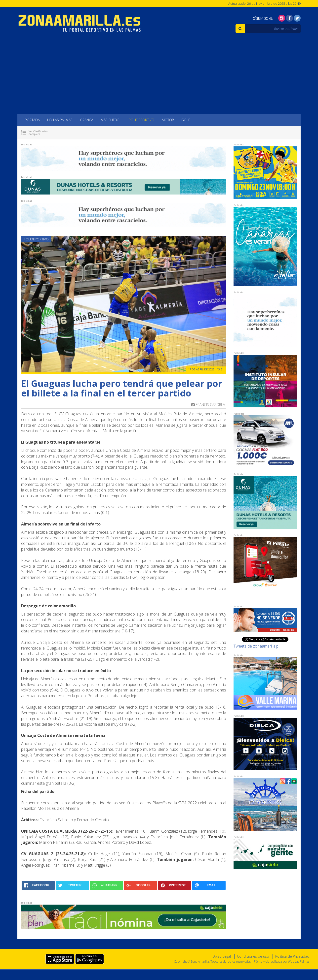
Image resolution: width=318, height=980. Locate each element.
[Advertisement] (159, 77)
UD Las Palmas (60, 120)
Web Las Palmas (299, 962)
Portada (32, 120)
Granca (87, 120)
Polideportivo (141, 120)
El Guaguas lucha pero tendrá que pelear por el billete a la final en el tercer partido (122, 388)
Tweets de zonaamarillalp (256, 646)
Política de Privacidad (292, 956)
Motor (168, 120)
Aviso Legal (222, 956)
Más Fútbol (111, 120)
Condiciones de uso (253, 956)
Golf (186, 120)
